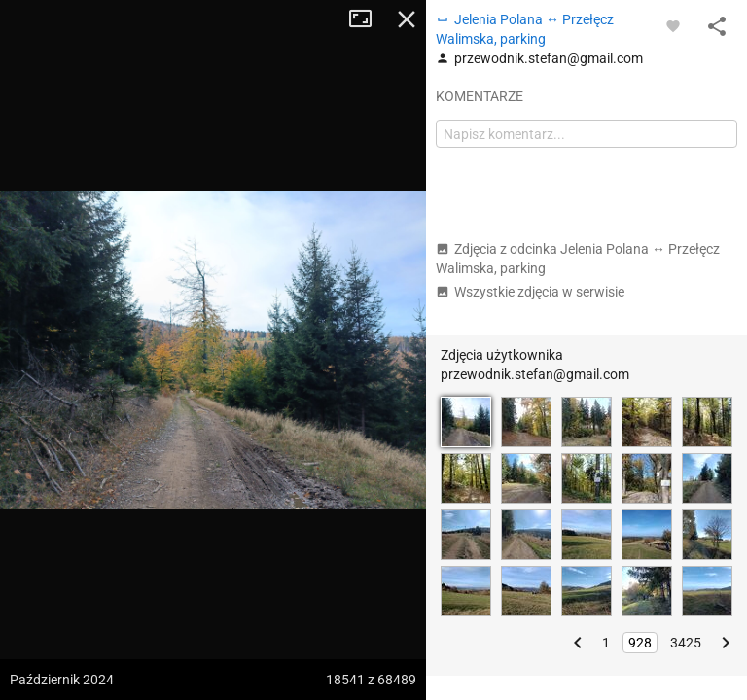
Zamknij (407, 19)
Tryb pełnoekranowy (368, 19)
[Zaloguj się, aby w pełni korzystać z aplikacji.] (673, 25)
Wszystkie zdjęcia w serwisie (530, 292)
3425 (686, 643)
